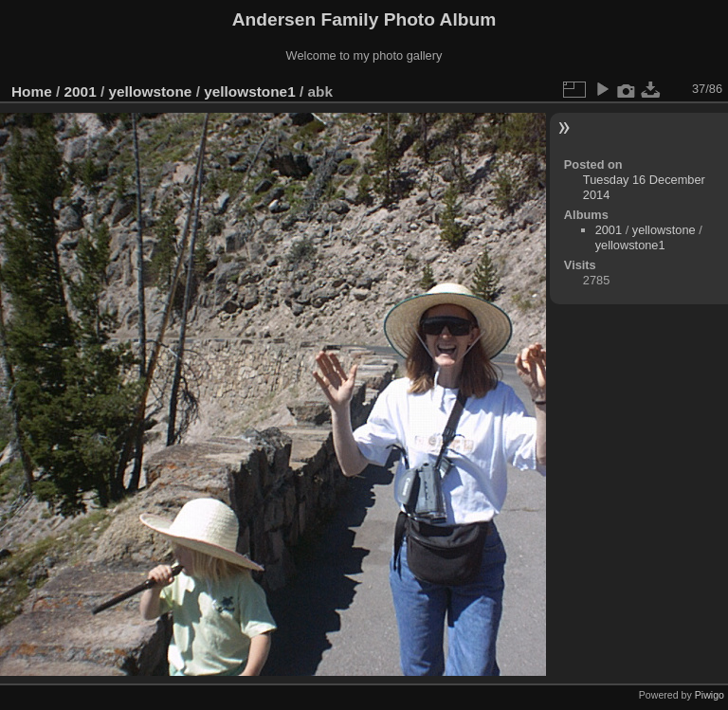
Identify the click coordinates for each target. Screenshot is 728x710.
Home (32, 91)
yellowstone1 (249, 91)
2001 (81, 91)
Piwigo (710, 695)
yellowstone (150, 91)
